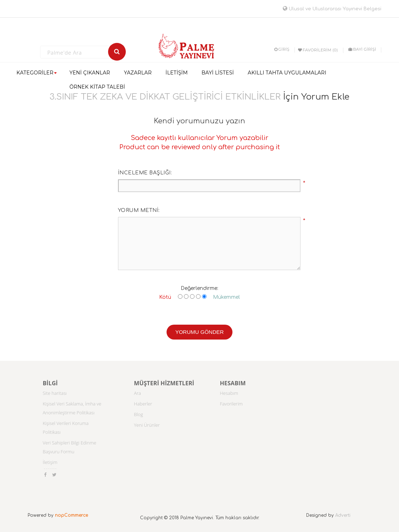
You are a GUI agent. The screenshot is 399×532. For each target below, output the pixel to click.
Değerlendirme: (199, 288)
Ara (137, 393)
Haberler (143, 404)
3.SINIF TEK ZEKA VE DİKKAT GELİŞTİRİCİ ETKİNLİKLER (165, 97)
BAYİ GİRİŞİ (362, 49)
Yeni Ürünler (147, 425)
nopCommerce (71, 515)
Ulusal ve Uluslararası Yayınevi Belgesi (332, 9)
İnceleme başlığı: (145, 173)
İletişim (50, 462)
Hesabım (229, 393)
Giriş (282, 49)
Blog (138, 414)
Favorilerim (232, 404)
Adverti (343, 515)
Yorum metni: (139, 210)
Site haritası (55, 393)
